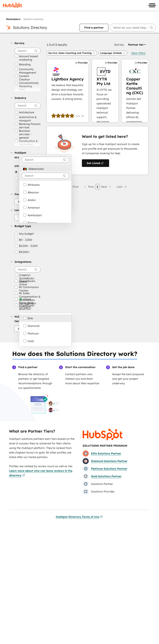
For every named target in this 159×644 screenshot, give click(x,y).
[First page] (73, 187)
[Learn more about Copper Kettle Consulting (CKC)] (135, 91)
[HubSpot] (13, 5)
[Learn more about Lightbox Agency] (68, 91)
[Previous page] (89, 187)
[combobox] (45, 160)
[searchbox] (133, 28)
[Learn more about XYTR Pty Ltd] (105, 91)
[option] (45, 169)
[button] (26, 43)
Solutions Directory (30, 27)
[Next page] (106, 187)
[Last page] (122, 187)
